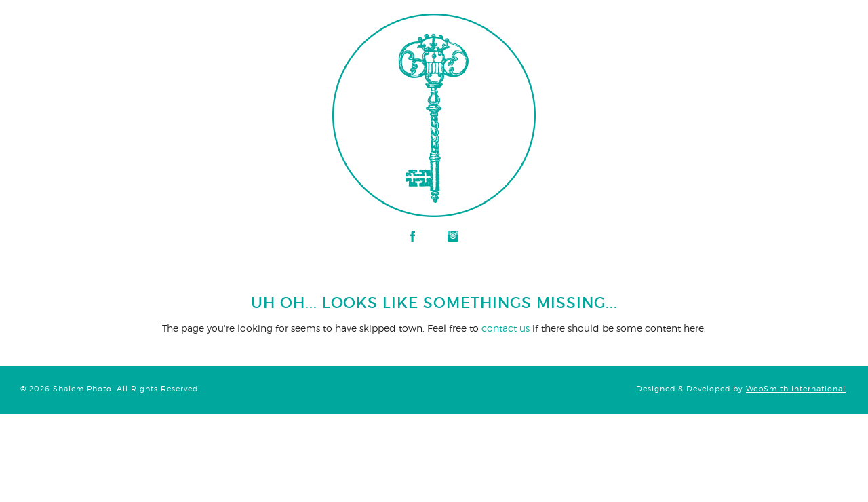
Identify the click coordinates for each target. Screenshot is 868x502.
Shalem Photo (145, 20)
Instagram (453, 236)
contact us (506, 328)
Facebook (413, 236)
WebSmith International (796, 389)
